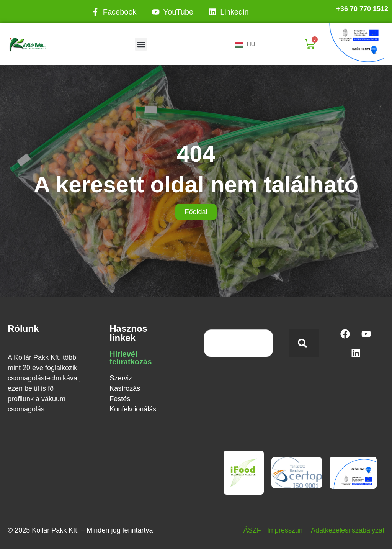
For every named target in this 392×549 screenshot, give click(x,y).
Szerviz (121, 378)
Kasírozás (125, 388)
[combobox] (238, 343)
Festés (120, 399)
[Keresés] (304, 343)
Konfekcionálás (133, 409)
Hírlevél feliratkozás (131, 358)
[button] (141, 44)
